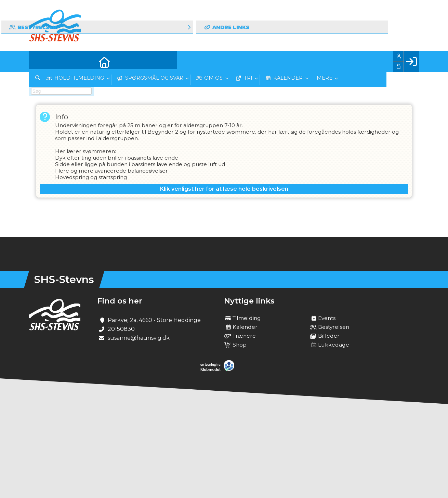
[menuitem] (39, 62)
